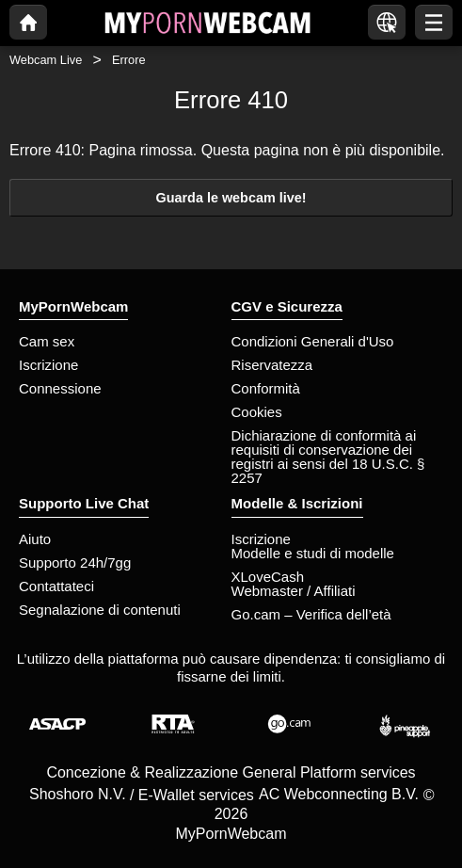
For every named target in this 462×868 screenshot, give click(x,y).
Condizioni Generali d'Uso (313, 341)
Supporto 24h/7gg (75, 563)
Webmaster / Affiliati (294, 591)
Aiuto (35, 539)
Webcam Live (46, 60)
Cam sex (47, 341)
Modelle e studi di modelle (313, 553)
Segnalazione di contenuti (100, 610)
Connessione (60, 388)
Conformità (266, 388)
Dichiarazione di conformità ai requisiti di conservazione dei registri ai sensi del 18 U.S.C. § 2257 (328, 457)
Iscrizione (48, 365)
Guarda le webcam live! (231, 198)
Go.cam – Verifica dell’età (311, 614)
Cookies (257, 412)
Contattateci (56, 586)
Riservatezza (272, 365)
